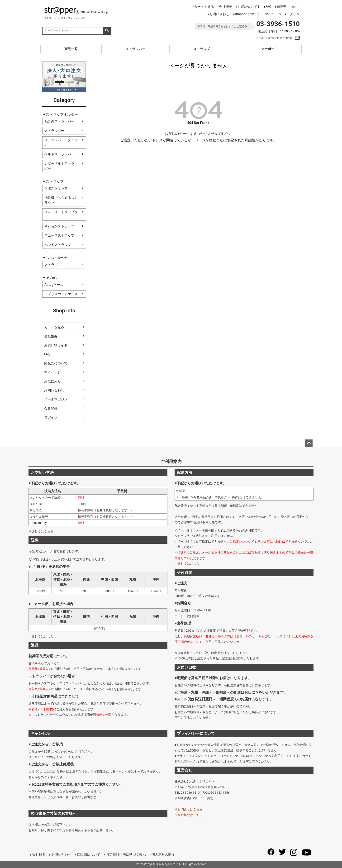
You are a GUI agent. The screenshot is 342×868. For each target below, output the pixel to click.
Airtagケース (54, 285)
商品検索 (107, 31)
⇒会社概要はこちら (188, 815)
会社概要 (226, 7)
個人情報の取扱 (163, 854)
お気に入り (52, 381)
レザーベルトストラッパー (61, 166)
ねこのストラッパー (59, 121)
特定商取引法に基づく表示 (126, 854)
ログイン (293, 14)
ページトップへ (309, 443)
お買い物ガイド (249, 7)
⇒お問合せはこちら (188, 809)
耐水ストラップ (56, 188)
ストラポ (51, 265)
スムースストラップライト (61, 214)
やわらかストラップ (59, 226)
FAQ (268, 7)
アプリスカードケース (61, 294)
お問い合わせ (219, 14)
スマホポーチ (268, 49)
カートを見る (204, 7)
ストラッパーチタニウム (61, 142)
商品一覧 (71, 49)
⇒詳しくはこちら (41, 531)
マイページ (273, 14)
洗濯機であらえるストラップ (61, 200)
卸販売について (288, 7)
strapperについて (247, 14)
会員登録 (51, 408)
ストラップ (202, 49)
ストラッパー (135, 49)
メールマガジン (56, 399)
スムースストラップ (59, 235)
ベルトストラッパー (59, 154)
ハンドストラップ (58, 245)
